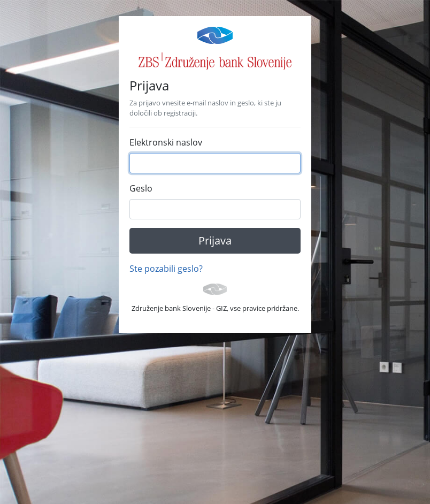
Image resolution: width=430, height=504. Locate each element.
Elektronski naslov (166, 142)
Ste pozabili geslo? (166, 269)
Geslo (141, 188)
